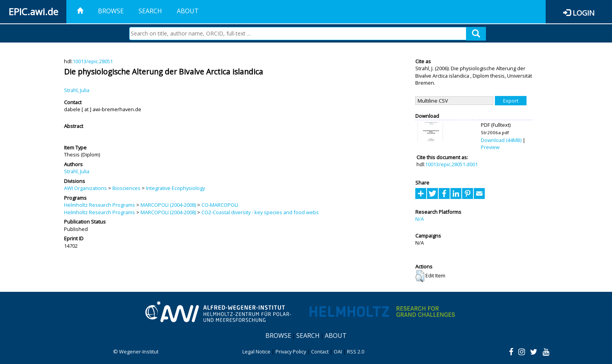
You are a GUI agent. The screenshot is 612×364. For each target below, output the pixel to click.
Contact (320, 352)
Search (150, 11)
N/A (420, 219)
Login (584, 13)
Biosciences (126, 188)
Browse (111, 11)
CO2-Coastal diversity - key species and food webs (260, 212)
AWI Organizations (85, 188)
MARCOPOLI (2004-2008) (168, 205)
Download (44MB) (501, 140)
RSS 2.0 (356, 352)
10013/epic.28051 (93, 61)
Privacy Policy (291, 352)
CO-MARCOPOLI (220, 205)
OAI (338, 352)
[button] (420, 276)
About (188, 11)
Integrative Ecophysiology (175, 188)
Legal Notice (256, 352)
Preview (490, 147)
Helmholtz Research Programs (100, 205)
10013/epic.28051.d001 (451, 164)
